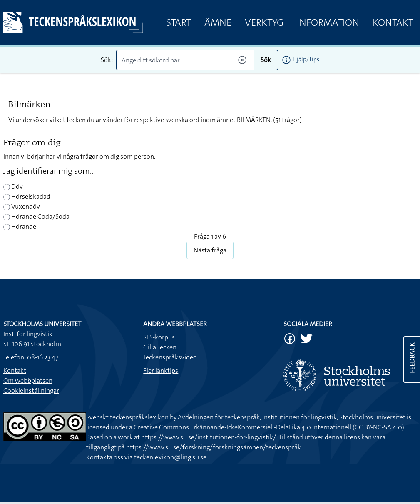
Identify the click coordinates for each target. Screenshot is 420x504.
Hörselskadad (27, 196)
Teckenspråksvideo (170, 357)
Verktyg (264, 22)
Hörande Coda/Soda (36, 216)
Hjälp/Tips (306, 59)
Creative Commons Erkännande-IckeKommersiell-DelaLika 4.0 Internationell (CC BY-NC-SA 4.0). (270, 427)
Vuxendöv (22, 206)
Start (179, 22)
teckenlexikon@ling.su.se (170, 457)
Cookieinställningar (31, 390)
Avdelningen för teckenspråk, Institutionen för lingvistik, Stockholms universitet (292, 417)
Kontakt (393, 22)
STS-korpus (159, 337)
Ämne (218, 22)
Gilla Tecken (160, 347)
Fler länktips (161, 371)
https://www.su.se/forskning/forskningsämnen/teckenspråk (214, 447)
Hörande (20, 226)
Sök (266, 60)
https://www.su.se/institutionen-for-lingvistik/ (209, 437)
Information (328, 22)
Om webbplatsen (28, 380)
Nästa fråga (210, 250)
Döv (13, 186)
